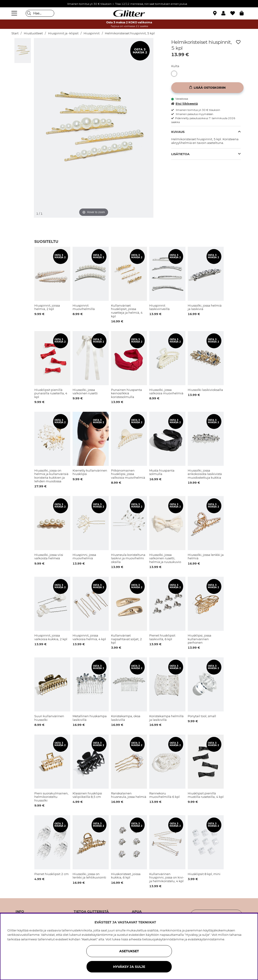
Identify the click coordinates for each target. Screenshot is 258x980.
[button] (226, 13)
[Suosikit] (235, 13)
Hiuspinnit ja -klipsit (63, 33)
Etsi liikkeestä (185, 104)
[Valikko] (15, 13)
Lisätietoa (180, 154)
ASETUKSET (129, 951)
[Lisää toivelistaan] (238, 42)
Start (15, 33)
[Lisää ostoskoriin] (207, 88)
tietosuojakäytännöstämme (163, 939)
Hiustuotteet (33, 33)
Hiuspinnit (92, 33)
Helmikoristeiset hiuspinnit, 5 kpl (130, 33)
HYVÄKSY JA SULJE (129, 967)
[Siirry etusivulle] (129, 13)
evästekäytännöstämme (206, 939)
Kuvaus (178, 132)
